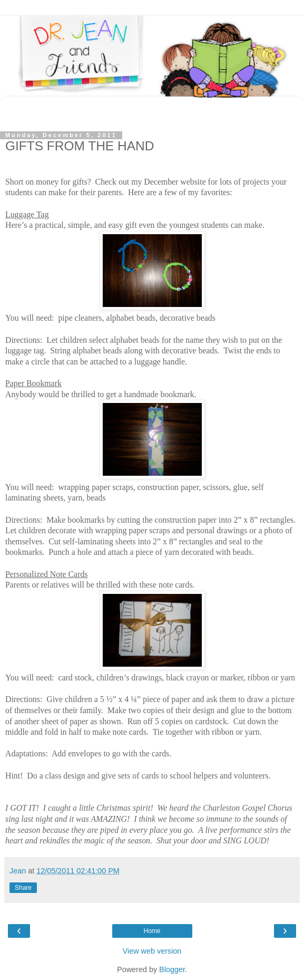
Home (152, 931)
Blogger (172, 969)
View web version (152, 951)
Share (23, 888)
